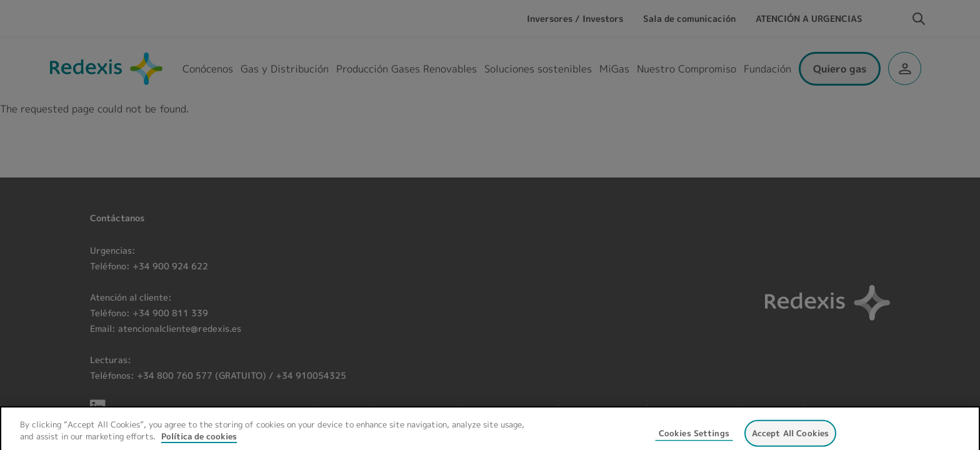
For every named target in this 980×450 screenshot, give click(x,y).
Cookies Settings (694, 440)
